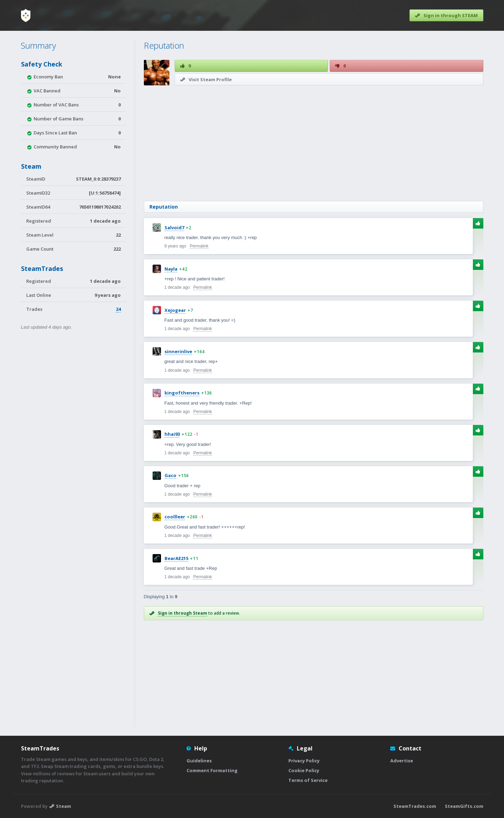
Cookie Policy (304, 770)
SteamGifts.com (464, 806)
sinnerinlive (178, 351)
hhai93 (172, 434)
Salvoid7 (174, 228)
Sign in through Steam (183, 613)
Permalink (199, 246)
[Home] (26, 15)
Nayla (171, 269)
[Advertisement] (314, 143)
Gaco (170, 475)
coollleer (175, 517)
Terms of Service (308, 780)
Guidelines (199, 761)
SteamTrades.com (415, 806)
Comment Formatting (212, 770)
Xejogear (175, 310)
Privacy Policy (304, 761)
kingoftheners (182, 393)
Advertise (402, 761)
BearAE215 (176, 558)
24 (118, 309)
